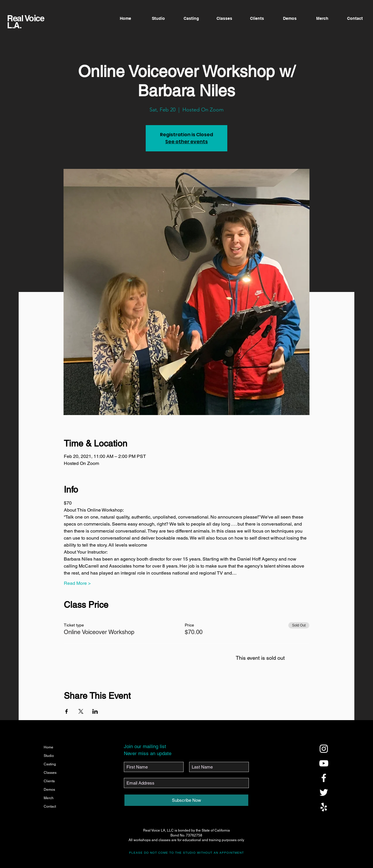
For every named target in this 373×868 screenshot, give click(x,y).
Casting (50, 764)
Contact (50, 806)
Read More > (77, 583)
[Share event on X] (81, 711)
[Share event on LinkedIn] (95, 711)
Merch (49, 798)
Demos (49, 790)
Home (49, 747)
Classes (50, 773)
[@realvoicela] (324, 749)
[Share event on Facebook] (67, 711)
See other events (186, 142)
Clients (49, 781)
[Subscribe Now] (186, 800)
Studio (49, 756)
